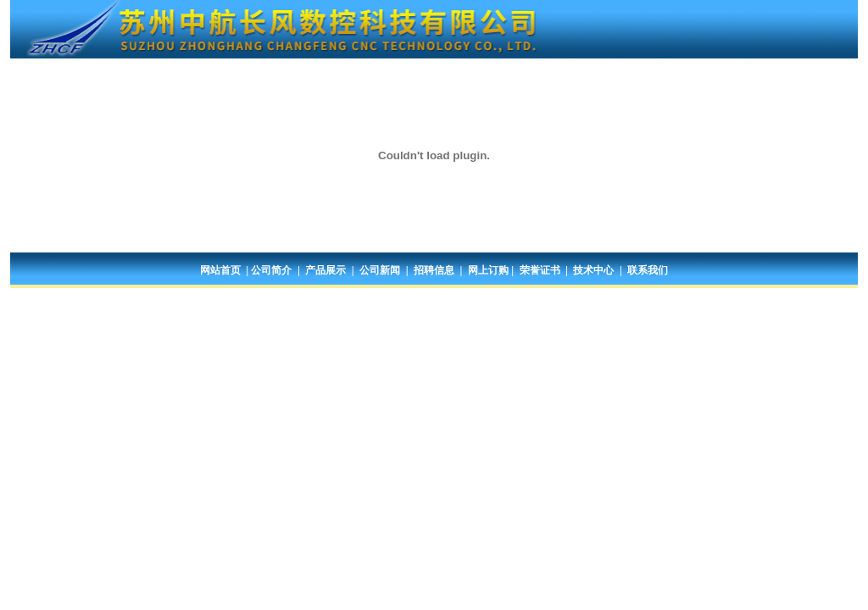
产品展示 (325, 270)
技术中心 (593, 270)
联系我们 (648, 270)
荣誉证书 (540, 270)
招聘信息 (434, 270)
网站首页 (220, 270)
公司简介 (271, 270)
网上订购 (488, 270)
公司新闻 (380, 270)
